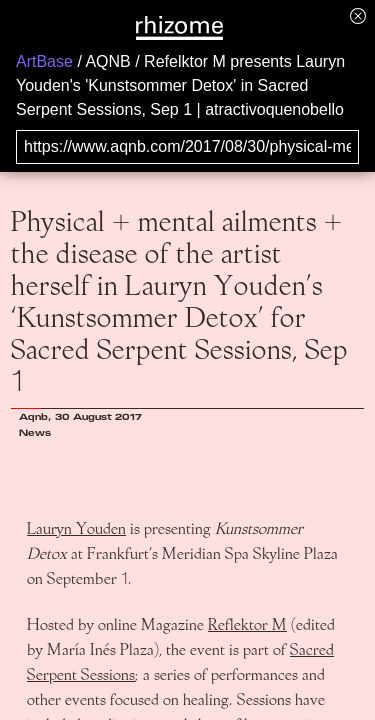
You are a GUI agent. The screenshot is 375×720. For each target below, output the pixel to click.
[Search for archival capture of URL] (187, 147)
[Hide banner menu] (358, 15)
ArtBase (44, 61)
